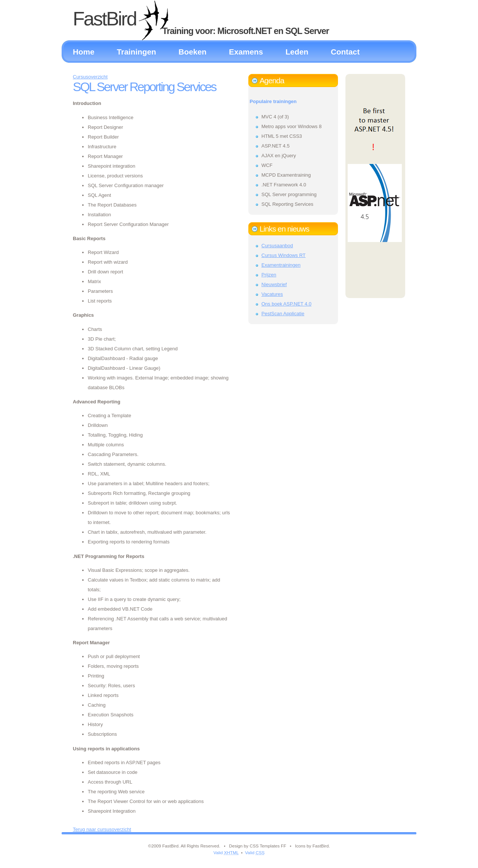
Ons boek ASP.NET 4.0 (286, 304)
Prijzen (269, 275)
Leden (297, 52)
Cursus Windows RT (283, 255)
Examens (246, 52)
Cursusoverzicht (90, 77)
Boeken (193, 52)
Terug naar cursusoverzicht (102, 829)
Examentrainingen (281, 265)
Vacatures (272, 294)
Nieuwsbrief (274, 284)
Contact (345, 52)
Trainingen (136, 52)
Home (84, 52)
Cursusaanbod (277, 246)
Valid (226, 852)
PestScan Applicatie (283, 314)
